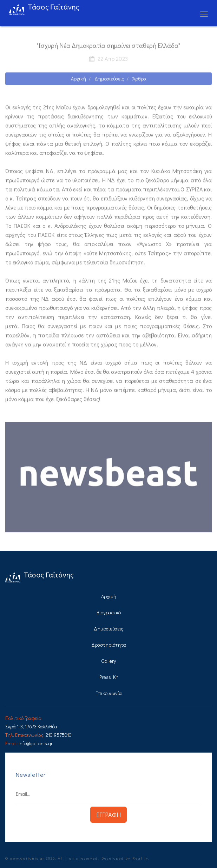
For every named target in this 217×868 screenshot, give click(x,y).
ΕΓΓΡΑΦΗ (108, 815)
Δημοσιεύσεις (109, 81)
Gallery (109, 661)
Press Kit (109, 677)
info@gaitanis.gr (36, 743)
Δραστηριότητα (109, 645)
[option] (108, 479)
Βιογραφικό (109, 612)
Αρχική (78, 81)
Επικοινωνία (109, 693)
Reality (140, 858)
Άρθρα (139, 81)
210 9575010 (59, 735)
